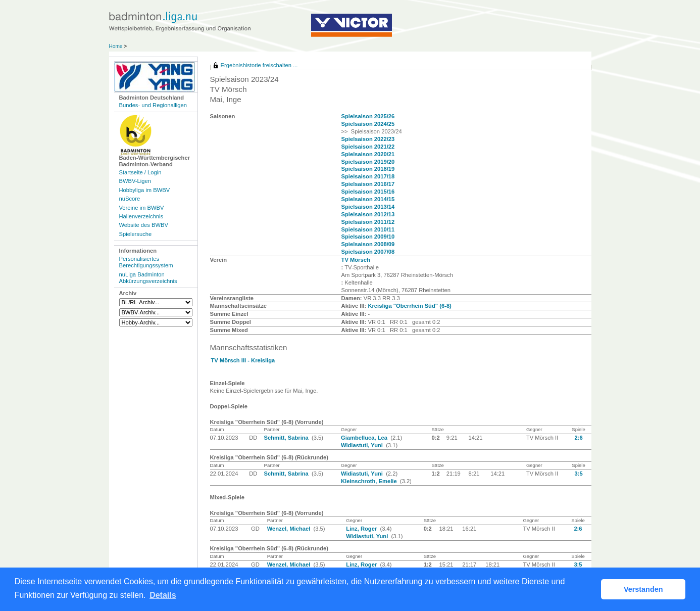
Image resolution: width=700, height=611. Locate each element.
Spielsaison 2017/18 (368, 176)
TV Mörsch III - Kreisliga (243, 360)
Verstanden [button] (643, 589)
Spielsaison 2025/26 (368, 116)
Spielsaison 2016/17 (368, 184)
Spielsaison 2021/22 (368, 147)
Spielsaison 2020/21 (368, 154)
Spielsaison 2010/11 (368, 229)
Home (116, 46)
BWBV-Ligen (135, 181)
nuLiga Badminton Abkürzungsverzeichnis (148, 278)
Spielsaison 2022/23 (368, 139)
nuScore (130, 199)
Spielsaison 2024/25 (368, 124)
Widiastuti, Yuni (363, 445)
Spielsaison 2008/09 (368, 244)
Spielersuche (136, 234)
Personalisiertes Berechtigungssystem (146, 262)
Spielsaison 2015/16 (368, 192)
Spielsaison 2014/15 (368, 199)
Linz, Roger (362, 529)
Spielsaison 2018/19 (368, 169)
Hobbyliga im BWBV (145, 190)
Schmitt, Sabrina (287, 438)
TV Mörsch (356, 260)
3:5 (578, 474)
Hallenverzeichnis (141, 216)
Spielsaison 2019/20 (368, 162)
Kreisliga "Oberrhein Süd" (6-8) (409, 306)
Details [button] (163, 595)
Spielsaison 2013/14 (368, 207)
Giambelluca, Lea (365, 438)
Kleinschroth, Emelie (370, 481)
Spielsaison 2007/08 (368, 252)
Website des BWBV (144, 225)
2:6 (578, 438)
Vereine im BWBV (142, 208)
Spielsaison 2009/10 (368, 237)
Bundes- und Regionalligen (153, 105)
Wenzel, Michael (290, 529)
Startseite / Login (140, 172)
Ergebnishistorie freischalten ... (259, 65)
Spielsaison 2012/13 (368, 214)
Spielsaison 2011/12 (368, 222)
